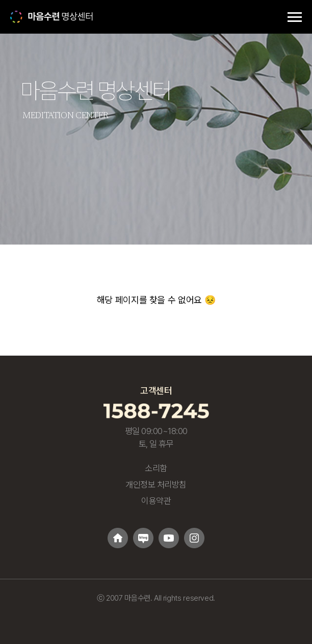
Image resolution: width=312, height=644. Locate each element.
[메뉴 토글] (295, 17)
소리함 (156, 468)
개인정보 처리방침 (156, 485)
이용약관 (156, 501)
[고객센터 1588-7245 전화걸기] (156, 410)
